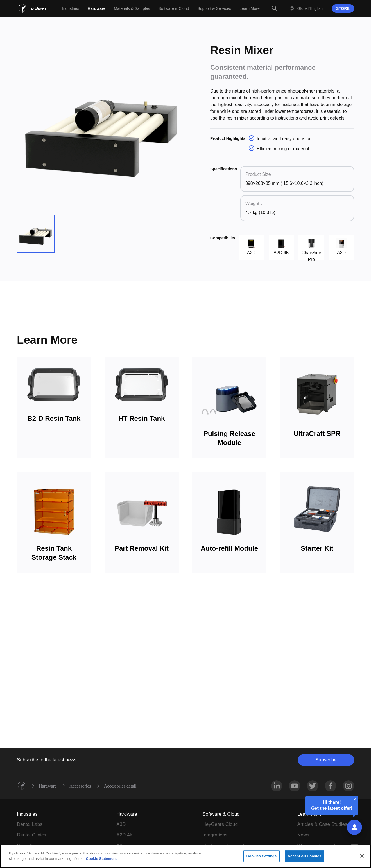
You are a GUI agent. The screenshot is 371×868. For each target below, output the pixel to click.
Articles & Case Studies (322, 824)
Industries (27, 814)
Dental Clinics (31, 835)
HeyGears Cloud (220, 824)
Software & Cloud (221, 814)
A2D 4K (125, 835)
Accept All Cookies (305, 856)
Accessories (80, 786)
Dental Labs (30, 824)
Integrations (215, 835)
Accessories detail (120, 786)
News (303, 835)
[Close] (362, 856)
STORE (343, 8)
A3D (121, 824)
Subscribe (326, 760)
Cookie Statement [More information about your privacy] (101, 859)
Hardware (48, 786)
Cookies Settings (262, 856)
